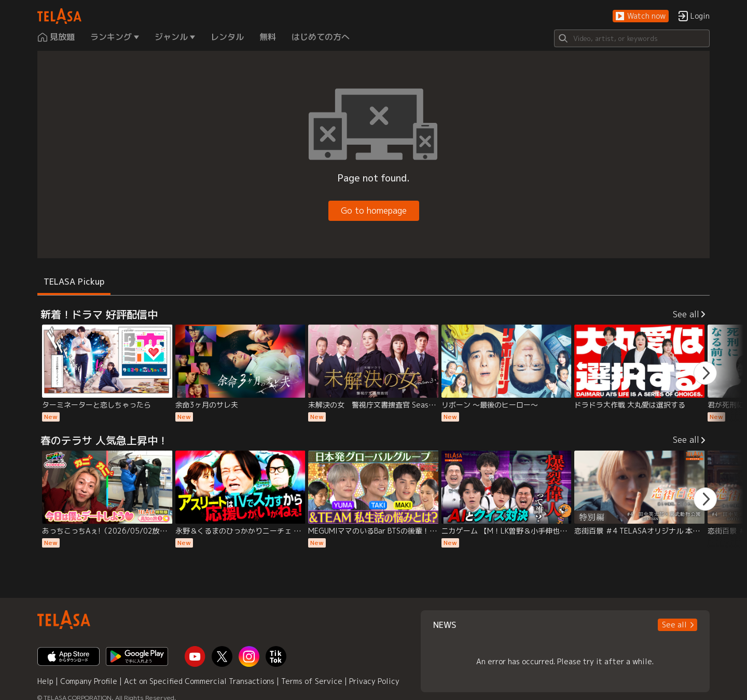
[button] (641, 16)
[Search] (632, 38)
